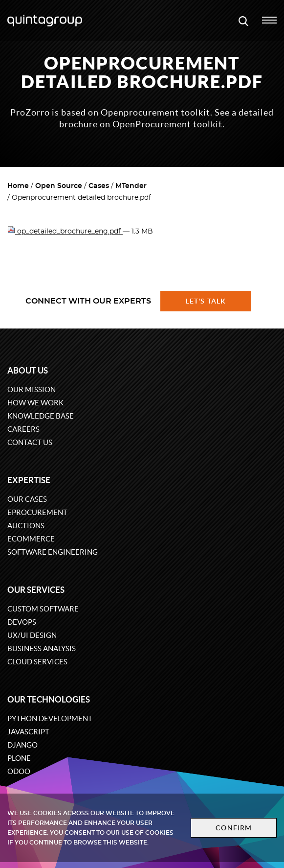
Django (22, 745)
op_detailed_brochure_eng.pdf (65, 232)
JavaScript (28, 732)
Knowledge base (41, 416)
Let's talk (206, 301)
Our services (36, 590)
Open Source (59, 186)
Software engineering (53, 552)
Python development (50, 718)
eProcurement (37, 512)
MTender (131, 186)
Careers (23, 429)
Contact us (30, 442)
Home (18, 186)
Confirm (234, 828)
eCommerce (31, 539)
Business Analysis (42, 648)
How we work (35, 403)
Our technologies (49, 699)
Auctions (26, 526)
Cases (99, 186)
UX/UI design (32, 635)
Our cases (27, 499)
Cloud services (37, 662)
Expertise (29, 480)
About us (28, 370)
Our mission (32, 389)
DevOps (22, 622)
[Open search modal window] (243, 21)
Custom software (43, 609)
